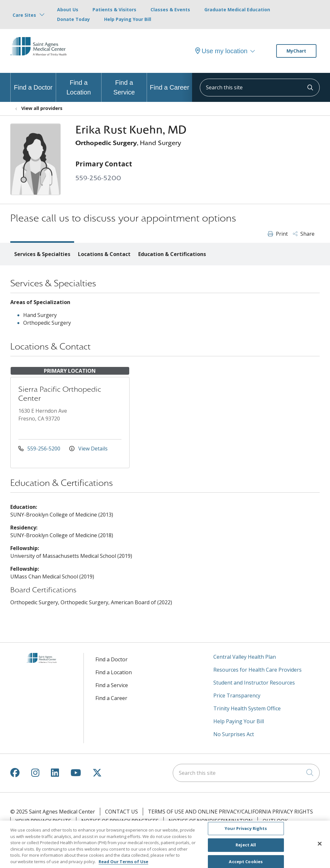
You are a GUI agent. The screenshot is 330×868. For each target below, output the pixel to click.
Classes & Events (170, 10)
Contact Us (121, 812)
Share (304, 234)
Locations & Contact (104, 254)
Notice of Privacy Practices (120, 821)
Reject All (246, 849)
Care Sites (24, 15)
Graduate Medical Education (237, 10)
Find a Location (79, 84)
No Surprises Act (234, 734)
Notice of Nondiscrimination (211, 821)
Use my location (221, 51)
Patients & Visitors (114, 10)
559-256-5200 (98, 178)
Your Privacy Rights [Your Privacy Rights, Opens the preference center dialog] (246, 832)
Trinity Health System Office (247, 708)
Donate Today (73, 19)
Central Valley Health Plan (245, 657)
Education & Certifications (172, 254)
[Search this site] (260, 88)
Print (278, 234)
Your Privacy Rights (43, 821)
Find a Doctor (33, 82)
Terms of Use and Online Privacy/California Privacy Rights (230, 812)
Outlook (275, 821)
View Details (88, 449)
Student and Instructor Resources (254, 683)
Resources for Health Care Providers (257, 670)
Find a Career (170, 82)
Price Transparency (237, 695)
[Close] (320, 848)
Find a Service (124, 84)
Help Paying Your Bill (128, 19)
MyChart (296, 51)
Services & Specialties (42, 254)
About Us (68, 10)
